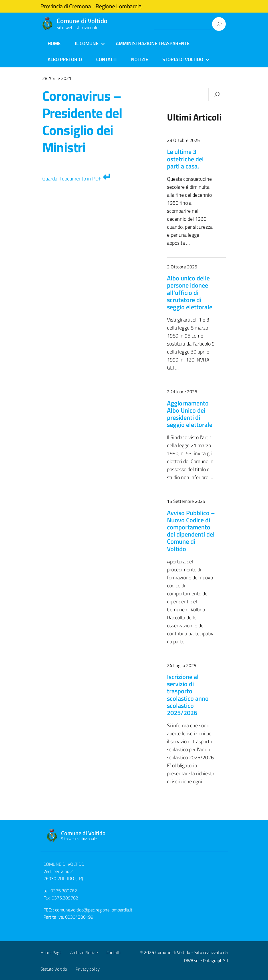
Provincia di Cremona (66, 6)
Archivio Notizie (84, 952)
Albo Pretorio (65, 59)
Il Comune (87, 43)
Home (54, 43)
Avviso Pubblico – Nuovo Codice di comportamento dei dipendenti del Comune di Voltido (191, 531)
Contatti (106, 59)
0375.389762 (64, 891)
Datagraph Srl (215, 960)
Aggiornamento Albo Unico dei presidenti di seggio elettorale (190, 414)
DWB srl (191, 960)
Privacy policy (88, 969)
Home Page (51, 952)
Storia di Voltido (183, 59)
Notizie (140, 59)
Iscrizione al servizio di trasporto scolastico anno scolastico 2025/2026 (188, 695)
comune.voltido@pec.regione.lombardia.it (94, 910)
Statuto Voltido (54, 969)
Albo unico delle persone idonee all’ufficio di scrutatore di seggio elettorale (190, 293)
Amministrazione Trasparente (153, 43)
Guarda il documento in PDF (72, 179)
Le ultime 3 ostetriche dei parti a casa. (185, 159)
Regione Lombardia (119, 6)
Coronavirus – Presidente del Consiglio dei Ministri (82, 122)
